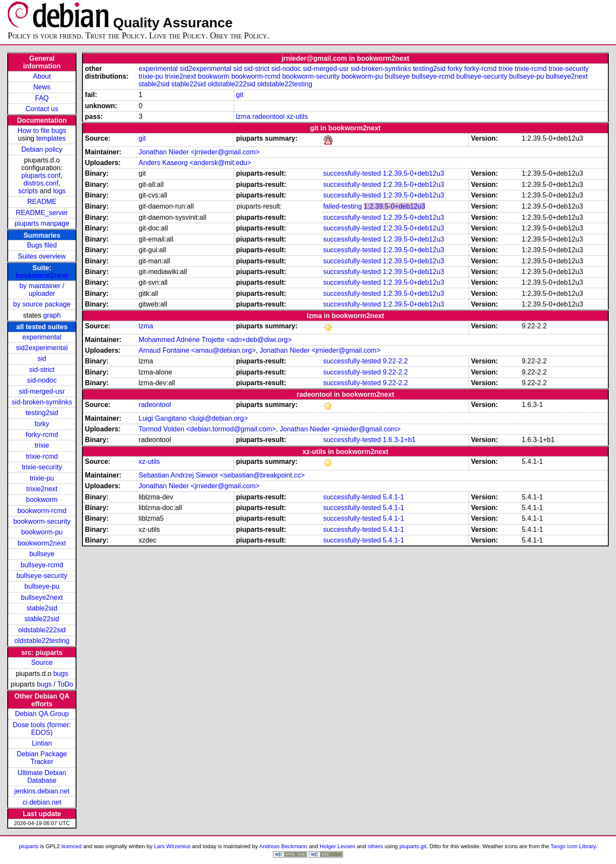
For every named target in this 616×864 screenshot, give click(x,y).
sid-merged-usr (42, 391)
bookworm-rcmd (42, 511)
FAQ (42, 98)
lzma (243, 116)
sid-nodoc (42, 380)
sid (42, 358)
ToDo (65, 684)
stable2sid (42, 608)
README (42, 202)
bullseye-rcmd (42, 565)
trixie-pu (42, 478)
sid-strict (42, 370)
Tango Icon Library (573, 846)
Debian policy (42, 149)
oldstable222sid (42, 630)
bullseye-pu (42, 586)
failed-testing (342, 206)
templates (51, 138)
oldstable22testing (42, 641)
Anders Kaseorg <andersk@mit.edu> (195, 163)
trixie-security (42, 467)
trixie (42, 445)
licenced (72, 846)
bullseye (42, 554)
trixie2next (42, 489)
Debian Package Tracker (42, 758)
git (240, 95)
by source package (42, 304)
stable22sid (42, 619)
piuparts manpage (42, 223)
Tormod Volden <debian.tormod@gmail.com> (207, 429)
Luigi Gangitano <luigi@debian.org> (194, 418)
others (375, 846)
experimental (42, 337)
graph (52, 315)
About (42, 76)
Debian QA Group (42, 714)
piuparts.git (413, 846)
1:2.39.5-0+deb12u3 (414, 173)
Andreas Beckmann (283, 846)
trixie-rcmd (42, 456)
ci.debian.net (42, 802)
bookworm (42, 500)
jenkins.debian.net (42, 791)
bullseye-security (42, 576)
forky (42, 424)
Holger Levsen (337, 846)
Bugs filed (42, 245)
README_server (42, 213)
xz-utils (297, 116)
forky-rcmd (42, 435)
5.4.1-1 (393, 497)
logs (59, 191)
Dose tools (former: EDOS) (42, 729)
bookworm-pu (42, 532)
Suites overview (42, 256)
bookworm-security (42, 521)
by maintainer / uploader (42, 290)
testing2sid (42, 413)
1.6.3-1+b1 (399, 440)
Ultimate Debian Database (42, 777)
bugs (61, 674)
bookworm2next (42, 276)
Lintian (42, 743)
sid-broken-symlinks (42, 402)
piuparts (29, 846)
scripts (28, 191)
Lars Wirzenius (172, 846)
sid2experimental (42, 348)
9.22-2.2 (395, 361)
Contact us (42, 109)
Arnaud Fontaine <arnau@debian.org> (197, 350)
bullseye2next (42, 597)
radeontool (269, 116)
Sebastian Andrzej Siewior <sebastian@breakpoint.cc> (222, 475)
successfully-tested (352, 173)
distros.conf (41, 183)
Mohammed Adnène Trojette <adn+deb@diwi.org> (215, 340)
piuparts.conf (41, 175)
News (42, 87)
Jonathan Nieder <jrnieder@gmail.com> (199, 152)
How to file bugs (42, 131)
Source (42, 662)
